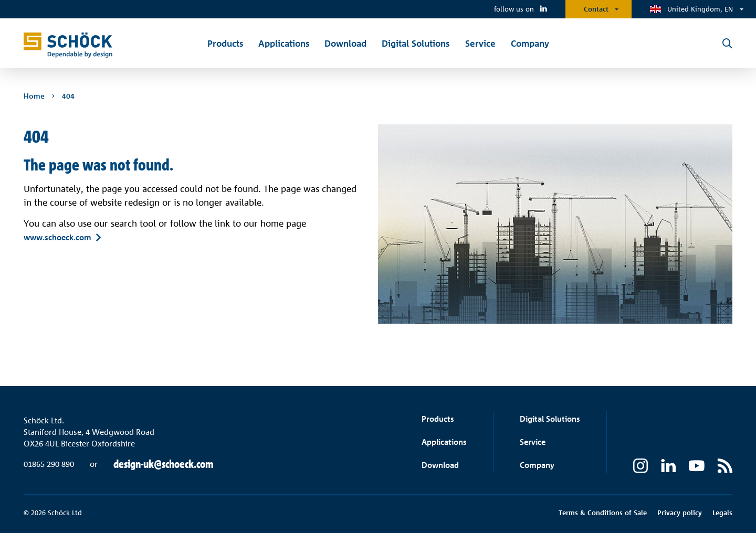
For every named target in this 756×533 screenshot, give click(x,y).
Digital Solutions (550, 419)
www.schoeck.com (57, 237)
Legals (722, 513)
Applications (444, 442)
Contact (596, 9)
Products (438, 419)
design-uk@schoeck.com (164, 464)
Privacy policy (680, 513)
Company (537, 465)
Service (533, 442)
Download (440, 465)
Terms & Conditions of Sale (603, 513)
